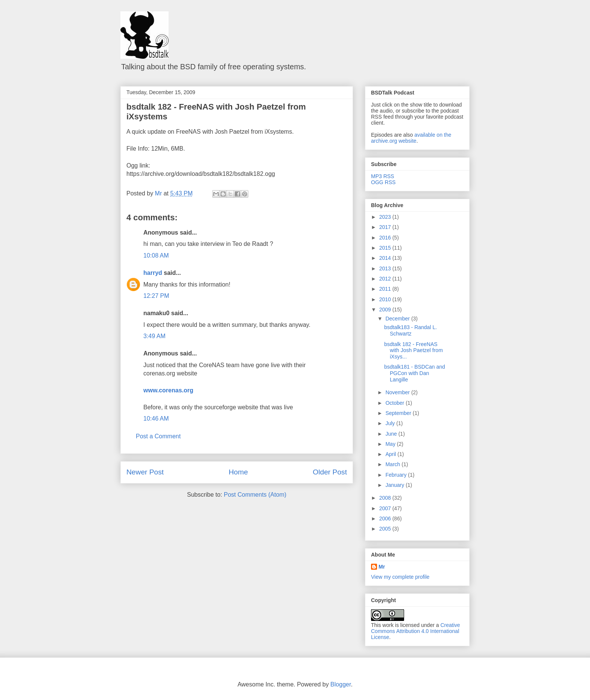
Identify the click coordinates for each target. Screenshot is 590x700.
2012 (386, 279)
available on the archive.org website (411, 138)
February (397, 475)
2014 (386, 258)
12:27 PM (156, 296)
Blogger (341, 684)
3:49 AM (154, 336)
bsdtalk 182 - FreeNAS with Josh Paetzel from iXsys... (414, 351)
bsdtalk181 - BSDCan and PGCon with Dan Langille (415, 373)
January (395, 485)
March (393, 464)
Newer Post (145, 472)
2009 (386, 310)
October (395, 403)
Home (238, 472)
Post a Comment (158, 436)
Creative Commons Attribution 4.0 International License (416, 631)
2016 (386, 238)
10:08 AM (156, 255)
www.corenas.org (168, 390)
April (391, 454)
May (391, 444)
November (398, 392)
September (399, 413)
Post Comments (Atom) (255, 495)
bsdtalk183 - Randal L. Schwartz (411, 330)
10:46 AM (156, 419)
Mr (382, 567)
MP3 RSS (382, 176)
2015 (386, 248)
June (392, 434)
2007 (386, 508)
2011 (386, 289)
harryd (153, 273)
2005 (386, 529)
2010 (386, 299)
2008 (386, 498)
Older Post (330, 472)
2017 (386, 227)
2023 (386, 217)
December (398, 319)
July (391, 423)
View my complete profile (400, 577)
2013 (386, 268)
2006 (386, 519)
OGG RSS (383, 182)
